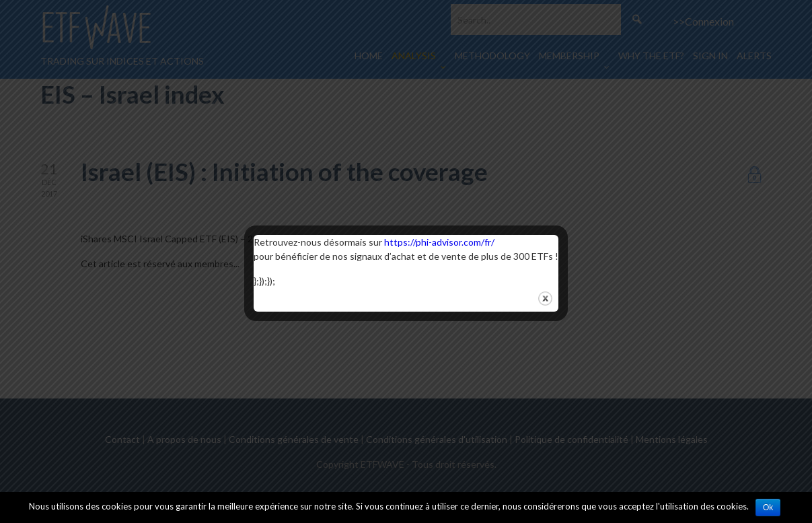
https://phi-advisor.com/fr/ (439, 242)
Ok (768, 508)
